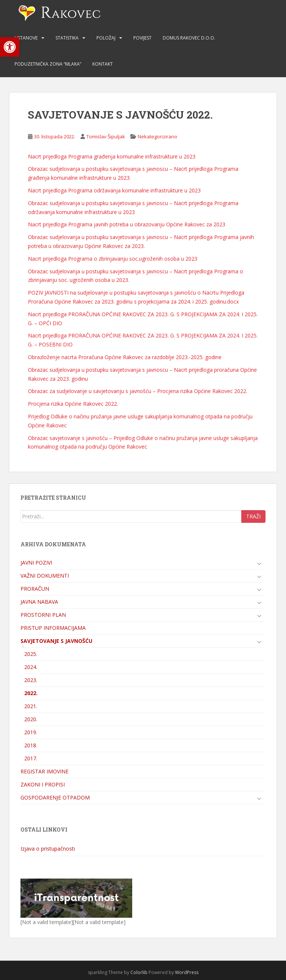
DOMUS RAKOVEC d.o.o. (189, 38)
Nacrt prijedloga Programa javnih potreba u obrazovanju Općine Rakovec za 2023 (127, 224)
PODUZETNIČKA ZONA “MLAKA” (48, 64)
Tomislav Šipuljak (106, 136)
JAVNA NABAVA (39, 602)
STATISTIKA (67, 38)
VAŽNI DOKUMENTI (45, 576)
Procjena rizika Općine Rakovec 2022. (73, 404)
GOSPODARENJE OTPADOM (55, 797)
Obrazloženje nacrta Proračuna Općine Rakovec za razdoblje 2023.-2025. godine (125, 357)
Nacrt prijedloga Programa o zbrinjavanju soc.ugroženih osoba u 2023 (113, 259)
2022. (31, 693)
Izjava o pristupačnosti (48, 849)
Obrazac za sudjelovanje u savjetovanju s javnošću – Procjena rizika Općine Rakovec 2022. (138, 391)
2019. (31, 732)
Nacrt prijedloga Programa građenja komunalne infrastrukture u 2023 (112, 156)
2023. (31, 680)
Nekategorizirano (158, 136)
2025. (31, 654)
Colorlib (139, 972)
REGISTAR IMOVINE (45, 771)
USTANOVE (26, 38)
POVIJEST (142, 38)
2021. (31, 706)
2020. (31, 719)
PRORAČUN (35, 589)
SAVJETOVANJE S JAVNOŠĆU (56, 641)
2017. (31, 758)
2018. (31, 745)
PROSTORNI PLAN (43, 615)
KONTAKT (103, 64)
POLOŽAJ (106, 38)
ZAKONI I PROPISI (43, 784)
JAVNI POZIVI (36, 563)
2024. (31, 667)
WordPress (187, 972)
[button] (10, 47)
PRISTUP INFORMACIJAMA (53, 628)
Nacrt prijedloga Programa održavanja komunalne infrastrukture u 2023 (114, 190)
